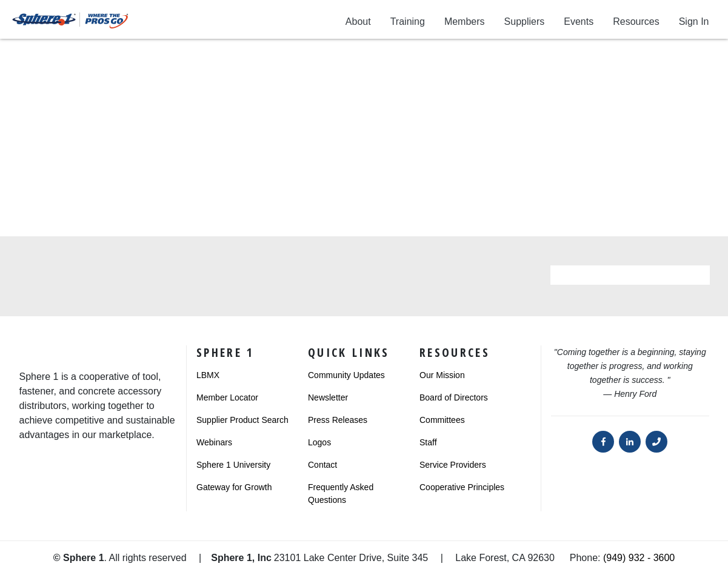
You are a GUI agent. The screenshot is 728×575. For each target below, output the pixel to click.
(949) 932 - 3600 (639, 558)
